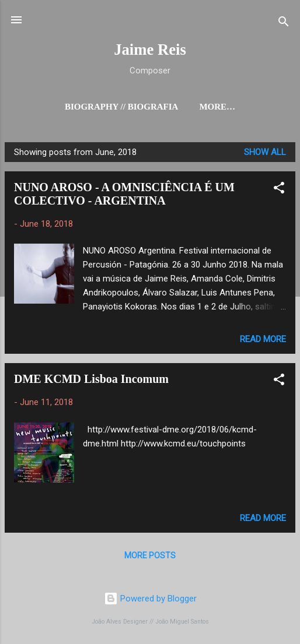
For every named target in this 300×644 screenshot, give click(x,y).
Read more (263, 339)
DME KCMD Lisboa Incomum (91, 379)
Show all (265, 152)
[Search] (284, 24)
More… (217, 107)
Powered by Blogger (150, 599)
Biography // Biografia (121, 107)
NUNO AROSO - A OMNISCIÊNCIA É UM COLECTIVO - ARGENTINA (124, 194)
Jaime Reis (150, 50)
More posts (150, 555)
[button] (279, 190)
